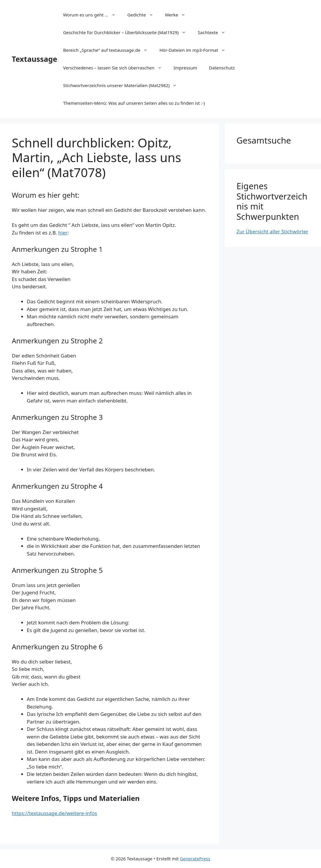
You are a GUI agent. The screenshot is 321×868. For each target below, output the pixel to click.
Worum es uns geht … (92, 15)
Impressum (185, 68)
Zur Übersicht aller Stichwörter (272, 231)
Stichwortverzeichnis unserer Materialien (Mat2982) (123, 85)
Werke (178, 15)
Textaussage (34, 59)
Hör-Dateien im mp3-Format (195, 50)
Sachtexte (214, 32)
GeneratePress (195, 859)
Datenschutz (222, 68)
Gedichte (143, 15)
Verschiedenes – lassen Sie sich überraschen (115, 68)
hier (63, 233)
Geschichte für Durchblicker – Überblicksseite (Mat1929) (127, 32)
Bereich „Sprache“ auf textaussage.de (108, 50)
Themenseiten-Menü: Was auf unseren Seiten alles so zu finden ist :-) (134, 103)
